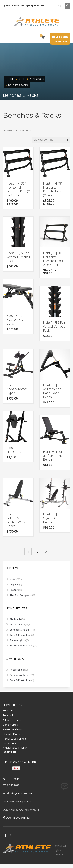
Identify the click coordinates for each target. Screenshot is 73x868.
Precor (14, 590)
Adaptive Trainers (13, 720)
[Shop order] (51, 140)
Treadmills (9, 715)
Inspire (14, 584)
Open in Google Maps (17, 818)
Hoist (13, 579)
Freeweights (17, 640)
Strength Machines (14, 734)
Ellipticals (8, 710)
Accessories (17, 624)
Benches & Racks (19, 630)
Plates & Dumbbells (21, 645)
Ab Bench (15, 619)
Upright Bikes (10, 725)
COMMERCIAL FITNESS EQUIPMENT (15, 750)
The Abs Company (20, 595)
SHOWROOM (60, 40)
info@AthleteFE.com (21, 793)
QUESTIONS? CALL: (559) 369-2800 (24, 6)
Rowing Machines (13, 729)
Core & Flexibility (20, 635)
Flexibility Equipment (14, 739)
